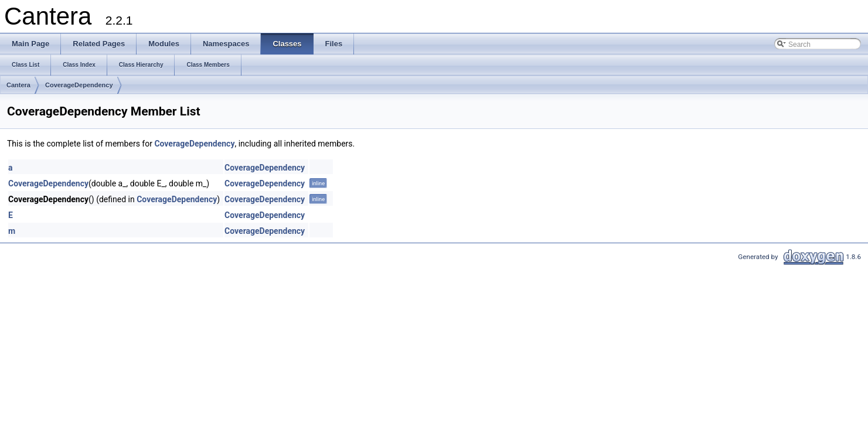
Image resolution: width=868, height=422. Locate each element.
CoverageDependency (79, 85)
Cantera (18, 85)
